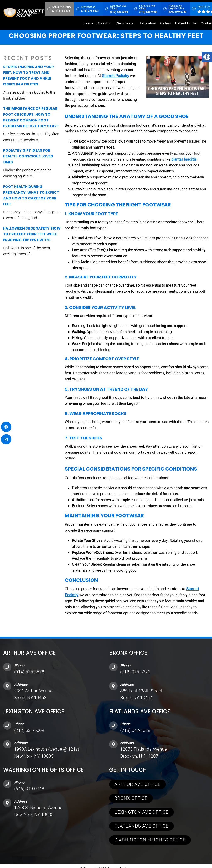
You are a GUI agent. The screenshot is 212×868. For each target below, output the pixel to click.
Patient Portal (186, 23)
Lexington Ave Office (142, 812)
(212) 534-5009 (29, 730)
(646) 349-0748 (29, 789)
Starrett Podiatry (116, 76)
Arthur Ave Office (138, 784)
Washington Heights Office (150, 840)
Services (124, 23)
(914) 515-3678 (29, 672)
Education (148, 23)
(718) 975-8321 (135, 672)
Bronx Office (131, 798)
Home (88, 23)
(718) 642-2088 (135, 730)
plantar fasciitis (184, 159)
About (102, 23)
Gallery (165, 23)
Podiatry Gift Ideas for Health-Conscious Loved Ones (28, 156)
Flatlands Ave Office (142, 826)
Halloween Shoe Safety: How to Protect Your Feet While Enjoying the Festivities (32, 234)
